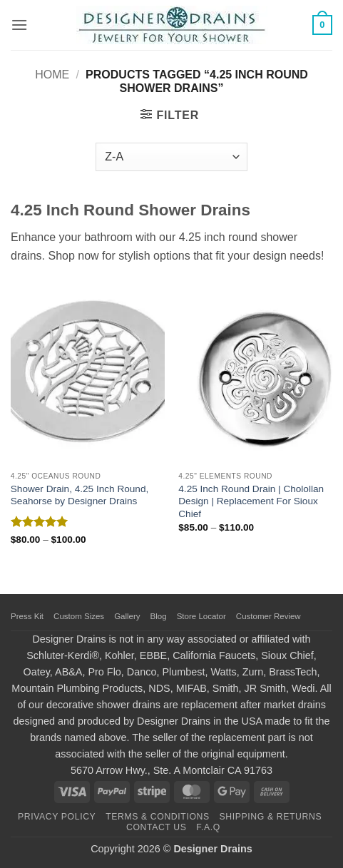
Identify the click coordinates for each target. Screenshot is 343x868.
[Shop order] (171, 157)
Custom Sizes (79, 616)
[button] (19, 25)
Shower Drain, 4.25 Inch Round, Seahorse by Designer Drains (80, 495)
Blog (159, 616)
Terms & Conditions (158, 817)
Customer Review (268, 616)
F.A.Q (208, 827)
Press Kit (27, 616)
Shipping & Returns (271, 817)
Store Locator (201, 616)
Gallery (127, 616)
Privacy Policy (57, 817)
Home (52, 75)
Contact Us (157, 827)
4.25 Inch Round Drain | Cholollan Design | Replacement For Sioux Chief (251, 501)
